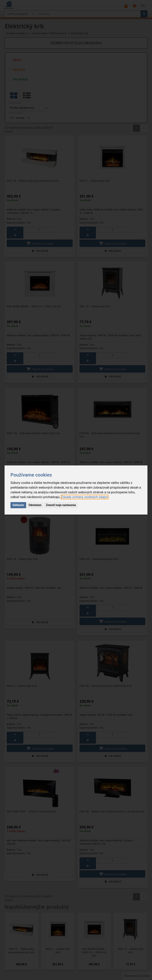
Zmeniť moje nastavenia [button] (61, 505)
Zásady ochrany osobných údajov (85, 497)
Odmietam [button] (35, 505)
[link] (85, 497)
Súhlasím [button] (18, 505)
